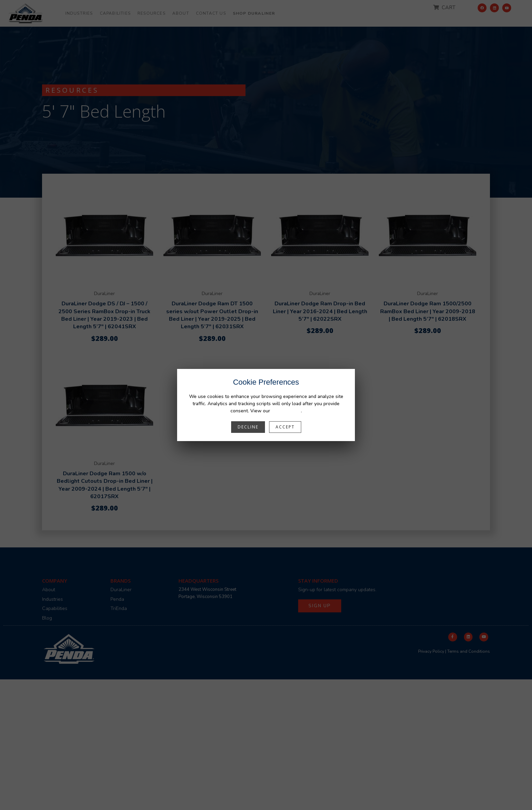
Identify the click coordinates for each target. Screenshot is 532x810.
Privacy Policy (286, 411)
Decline (248, 427)
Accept (285, 427)
